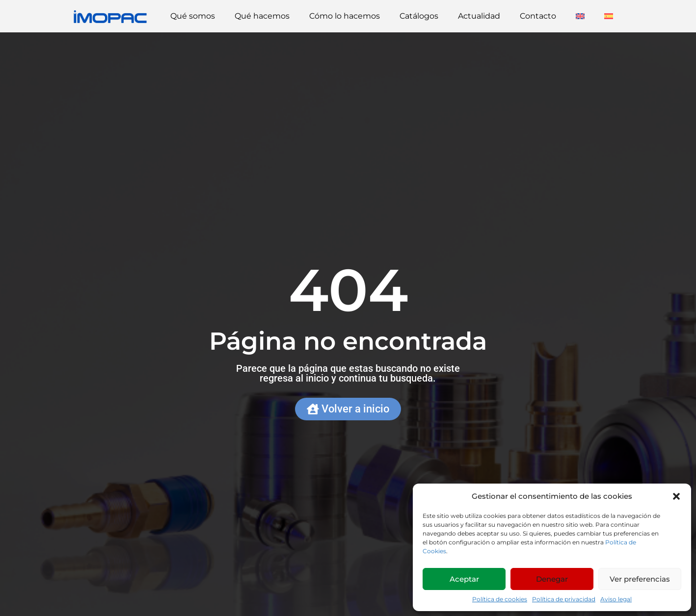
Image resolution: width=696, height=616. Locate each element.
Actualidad (479, 16)
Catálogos (419, 16)
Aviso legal (616, 599)
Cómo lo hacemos (345, 16)
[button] (676, 496)
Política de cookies (500, 599)
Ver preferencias (640, 579)
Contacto (538, 16)
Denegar (552, 579)
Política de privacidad (564, 599)
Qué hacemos (262, 16)
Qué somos (193, 16)
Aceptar (464, 579)
